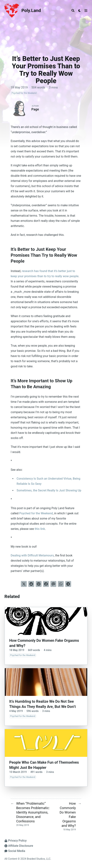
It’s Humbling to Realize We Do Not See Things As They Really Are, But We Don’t (42, 704)
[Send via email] (53, 584)
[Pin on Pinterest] (39, 584)
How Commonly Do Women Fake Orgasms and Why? (44, 643)
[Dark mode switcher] (80, 11)
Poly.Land (31, 11)
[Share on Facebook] (46, 584)
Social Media (15, 851)
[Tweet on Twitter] (24, 584)
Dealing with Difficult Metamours (32, 555)
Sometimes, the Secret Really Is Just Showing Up (49, 490)
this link (40, 529)
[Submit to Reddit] (31, 584)
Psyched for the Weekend (36, 513)
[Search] (73, 11)
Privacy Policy (16, 841)
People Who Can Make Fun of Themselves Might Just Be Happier (44, 765)
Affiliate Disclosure (19, 846)
